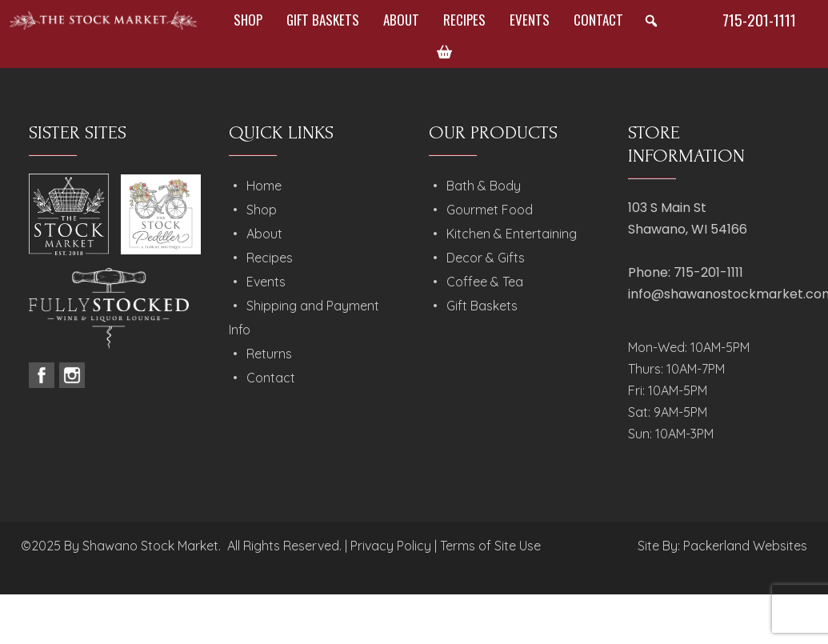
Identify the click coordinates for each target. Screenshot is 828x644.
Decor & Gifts (486, 258)
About (401, 20)
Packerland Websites (745, 546)
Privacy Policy (391, 546)
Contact (598, 20)
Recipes (464, 20)
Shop (248, 20)
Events (530, 20)
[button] (651, 21)
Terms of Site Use (490, 546)
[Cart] (444, 52)
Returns (269, 354)
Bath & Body (484, 186)
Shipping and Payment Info (304, 318)
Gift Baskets (323, 20)
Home (264, 186)
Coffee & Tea (485, 282)
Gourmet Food (490, 210)
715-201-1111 (759, 19)
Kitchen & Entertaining (512, 234)
